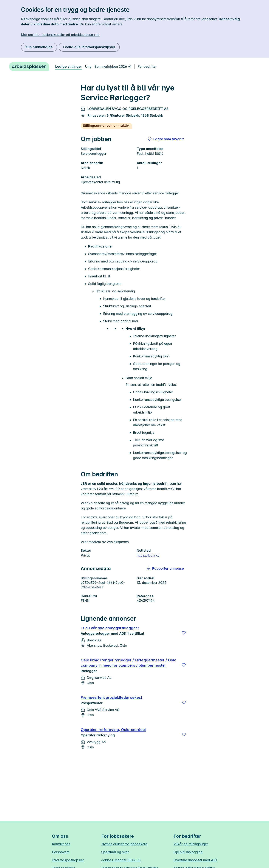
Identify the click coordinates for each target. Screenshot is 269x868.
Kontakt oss (61, 844)
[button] (165, 569)
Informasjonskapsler (68, 860)
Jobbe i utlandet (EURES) (121, 860)
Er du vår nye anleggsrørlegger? (110, 628)
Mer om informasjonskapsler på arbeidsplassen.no (60, 35)
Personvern (61, 852)
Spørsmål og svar (115, 852)
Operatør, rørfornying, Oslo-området (113, 730)
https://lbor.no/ (148, 555)
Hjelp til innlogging (188, 852)
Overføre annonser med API (195, 860)
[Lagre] (184, 633)
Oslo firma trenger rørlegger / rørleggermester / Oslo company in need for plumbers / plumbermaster (129, 663)
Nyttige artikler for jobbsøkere (124, 844)
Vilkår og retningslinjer (191, 844)
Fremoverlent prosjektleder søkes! (111, 698)
